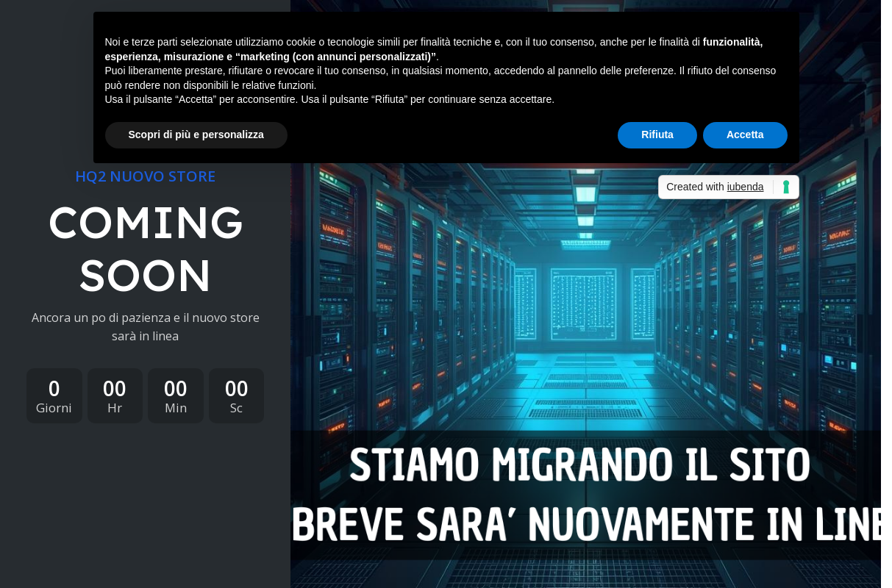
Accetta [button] (745, 135)
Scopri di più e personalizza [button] (196, 135)
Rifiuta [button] (657, 135)
